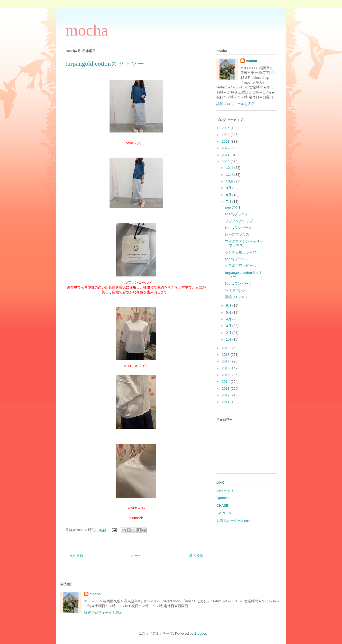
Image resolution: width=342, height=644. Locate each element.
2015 (226, 375)
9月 (229, 188)
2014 (226, 382)
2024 (226, 135)
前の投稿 (196, 556)
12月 (230, 168)
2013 (226, 389)
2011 (226, 402)
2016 (226, 368)
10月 (230, 181)
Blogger (200, 633)
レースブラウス (237, 234)
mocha (87, 30)
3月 (229, 326)
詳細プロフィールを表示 (236, 104)
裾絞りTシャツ (236, 297)
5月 (229, 312)
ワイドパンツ (235, 290)
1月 (229, 339)
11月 (230, 175)
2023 (226, 141)
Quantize (223, 498)
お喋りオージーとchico (234, 521)
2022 (226, 148)
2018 (226, 355)
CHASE (222, 506)
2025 (226, 128)
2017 (226, 361)
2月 (229, 333)
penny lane (225, 490)
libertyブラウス (237, 214)
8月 (229, 195)
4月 (229, 319)
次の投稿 (76, 556)
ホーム (136, 556)
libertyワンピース (238, 228)
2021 (226, 155)
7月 (229, 202)
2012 (226, 395)
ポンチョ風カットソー (242, 252)
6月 (229, 305)
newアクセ (233, 207)
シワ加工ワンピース (241, 266)
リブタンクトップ (239, 221)
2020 (226, 162)
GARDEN (224, 513)
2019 (226, 348)
